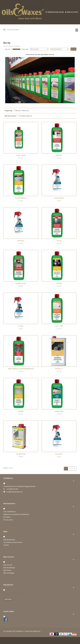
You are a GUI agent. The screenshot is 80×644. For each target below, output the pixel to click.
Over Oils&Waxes (10, 512)
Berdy (18, 46)
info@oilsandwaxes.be (15, 492)
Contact (6, 545)
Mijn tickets (7, 570)
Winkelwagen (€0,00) (55, 12)
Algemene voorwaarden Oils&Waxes (16, 514)
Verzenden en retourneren (13, 542)
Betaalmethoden (9, 540)
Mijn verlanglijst (9, 573)
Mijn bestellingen (9, 568)
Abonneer (8, 599)
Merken (12, 46)
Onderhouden (25, 116)
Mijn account (72, 12)
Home (5, 46)
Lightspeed (37, 631)
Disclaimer (7, 517)
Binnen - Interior (21, 111)
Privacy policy (8, 520)
